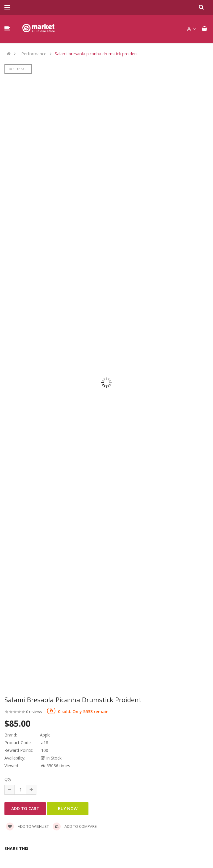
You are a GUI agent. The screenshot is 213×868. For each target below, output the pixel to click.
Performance (34, 54)
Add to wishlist (27, 826)
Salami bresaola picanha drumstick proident (96, 54)
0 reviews (34, 712)
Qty (8, 779)
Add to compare (75, 826)
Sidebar (18, 69)
